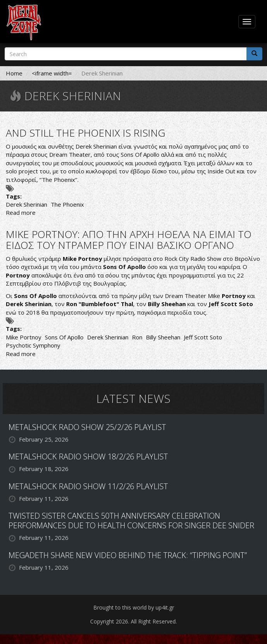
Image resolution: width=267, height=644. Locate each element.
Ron (137, 337)
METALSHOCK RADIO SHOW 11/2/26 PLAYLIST (88, 486)
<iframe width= (52, 73)
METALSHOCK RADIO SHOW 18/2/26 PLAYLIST (88, 456)
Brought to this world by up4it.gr (134, 607)
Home (14, 73)
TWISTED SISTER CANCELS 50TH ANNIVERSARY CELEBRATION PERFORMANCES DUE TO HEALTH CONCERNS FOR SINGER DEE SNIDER (131, 521)
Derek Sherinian (27, 204)
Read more (21, 212)
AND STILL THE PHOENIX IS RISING (86, 133)
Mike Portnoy (24, 337)
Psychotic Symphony (33, 345)
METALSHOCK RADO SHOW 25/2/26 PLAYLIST (87, 427)
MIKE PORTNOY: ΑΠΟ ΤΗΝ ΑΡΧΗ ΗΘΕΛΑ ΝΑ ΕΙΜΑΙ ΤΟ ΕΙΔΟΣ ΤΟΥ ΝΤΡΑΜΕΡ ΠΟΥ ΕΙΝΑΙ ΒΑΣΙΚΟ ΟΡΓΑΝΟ (129, 240)
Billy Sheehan (163, 337)
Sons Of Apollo (64, 337)
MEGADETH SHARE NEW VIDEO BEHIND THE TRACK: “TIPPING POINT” (128, 555)
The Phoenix (67, 204)
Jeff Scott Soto (203, 337)
